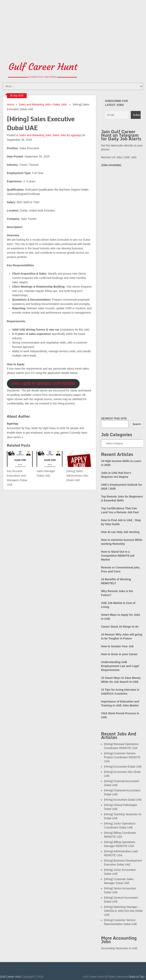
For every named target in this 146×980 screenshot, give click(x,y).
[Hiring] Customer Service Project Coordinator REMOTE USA (122, 757)
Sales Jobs (60, 104)
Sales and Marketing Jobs (35, 104)
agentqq (76, 135)
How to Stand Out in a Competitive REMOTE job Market (118, 556)
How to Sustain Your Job (117, 646)
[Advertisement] (73, 28)
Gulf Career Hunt (10, 977)
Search (137, 424)
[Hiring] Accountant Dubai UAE (123, 767)
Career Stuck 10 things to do (120, 627)
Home (11, 104)
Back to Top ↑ (138, 977)
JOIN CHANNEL (111, 165)
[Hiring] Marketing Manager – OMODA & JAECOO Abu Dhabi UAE (123, 911)
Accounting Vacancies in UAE (119, 948)
